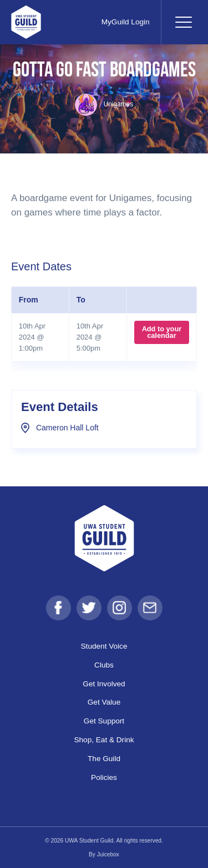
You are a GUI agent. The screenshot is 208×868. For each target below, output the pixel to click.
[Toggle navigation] (183, 22)
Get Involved (104, 684)
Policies (104, 777)
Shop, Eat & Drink (104, 740)
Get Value (104, 702)
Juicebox (108, 854)
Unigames (104, 104)
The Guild (104, 759)
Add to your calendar (162, 332)
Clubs (104, 665)
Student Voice (104, 646)
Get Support (104, 721)
